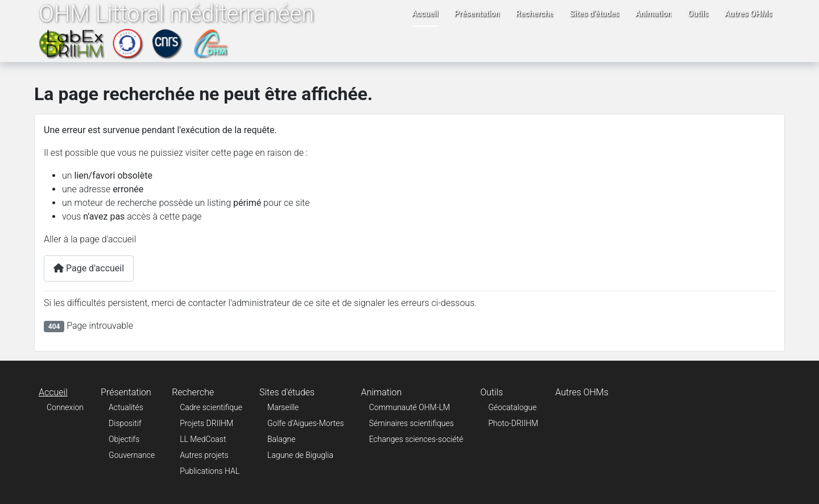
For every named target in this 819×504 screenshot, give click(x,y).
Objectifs (124, 439)
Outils (698, 14)
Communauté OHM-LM (410, 407)
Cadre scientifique (211, 407)
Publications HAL (210, 471)
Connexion (65, 407)
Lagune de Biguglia (300, 455)
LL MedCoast (203, 439)
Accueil (425, 14)
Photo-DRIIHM (513, 423)
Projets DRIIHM (206, 423)
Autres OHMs (748, 14)
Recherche (535, 14)
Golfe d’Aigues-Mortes (306, 423)
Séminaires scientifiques (411, 423)
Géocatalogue (512, 407)
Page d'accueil (89, 268)
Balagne (281, 439)
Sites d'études (594, 14)
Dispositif (125, 423)
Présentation (477, 14)
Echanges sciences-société (416, 439)
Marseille (283, 407)
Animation (653, 14)
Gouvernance (132, 455)
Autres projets (204, 455)
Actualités (126, 407)
